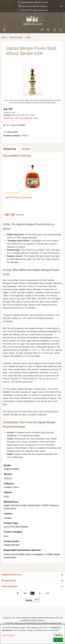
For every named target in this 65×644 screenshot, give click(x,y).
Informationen (9, 586)
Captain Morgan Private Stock (18, 197)
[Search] (42, 30)
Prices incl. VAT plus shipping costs (21, 118)
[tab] (10, 149)
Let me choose (8, 635)
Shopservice (8, 580)
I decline (58, 635)
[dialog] (32, 634)
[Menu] (4, 30)
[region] (32, 82)
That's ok (58, 640)
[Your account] (54, 30)
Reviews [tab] (26, 149)
